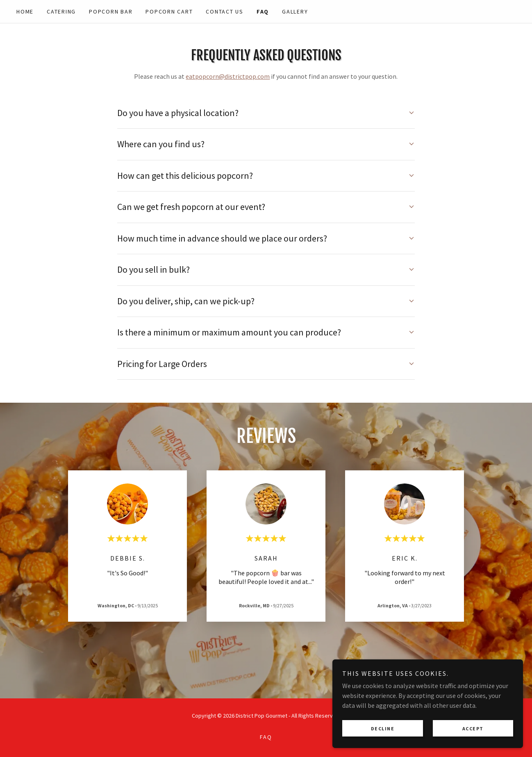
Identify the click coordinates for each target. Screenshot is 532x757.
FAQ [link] (263, 11)
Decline (402, 728)
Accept (479, 728)
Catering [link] (61, 11)
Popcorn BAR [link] (111, 11)
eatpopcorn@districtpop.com (228, 76)
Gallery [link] (295, 11)
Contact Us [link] (225, 11)
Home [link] (25, 11)
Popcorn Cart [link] (169, 11)
